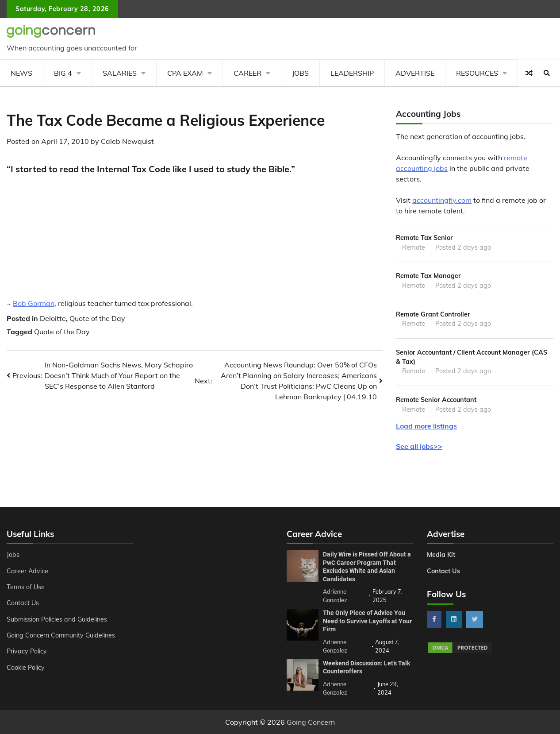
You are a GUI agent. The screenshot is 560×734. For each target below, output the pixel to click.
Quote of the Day (97, 318)
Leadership (352, 73)
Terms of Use (26, 587)
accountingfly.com (442, 200)
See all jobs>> (419, 446)
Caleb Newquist (127, 141)
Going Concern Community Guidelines (61, 635)
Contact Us (23, 603)
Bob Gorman (34, 303)
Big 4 (63, 73)
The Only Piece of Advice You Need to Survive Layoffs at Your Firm (367, 621)
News (21, 73)
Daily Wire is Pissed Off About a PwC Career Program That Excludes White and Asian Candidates (367, 567)
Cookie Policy (26, 668)
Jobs (300, 73)
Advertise (415, 73)
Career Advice (27, 571)
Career (247, 73)
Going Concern (311, 722)
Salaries (120, 73)
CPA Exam (185, 73)
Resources (477, 73)
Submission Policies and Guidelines (57, 619)
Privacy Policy (27, 651)
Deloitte (53, 318)
